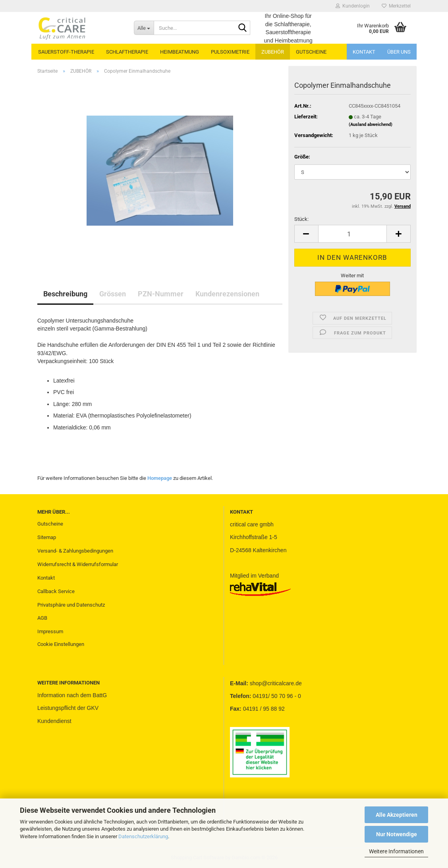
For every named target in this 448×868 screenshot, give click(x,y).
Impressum (50, 631)
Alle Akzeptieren (397, 815)
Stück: (301, 219)
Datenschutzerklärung (143, 836)
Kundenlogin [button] (353, 6)
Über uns (399, 52)
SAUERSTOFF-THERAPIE (66, 52)
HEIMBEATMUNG (180, 52)
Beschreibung (65, 294)
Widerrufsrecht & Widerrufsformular (78, 564)
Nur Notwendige (397, 834)
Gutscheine (50, 524)
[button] (306, 234)
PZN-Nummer (161, 294)
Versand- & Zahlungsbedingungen (75, 551)
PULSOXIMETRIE (230, 52)
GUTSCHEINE (311, 52)
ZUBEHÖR (273, 52)
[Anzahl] (352, 234)
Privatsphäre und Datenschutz (71, 605)
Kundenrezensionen (227, 294)
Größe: (302, 157)
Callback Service (56, 591)
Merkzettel (396, 6)
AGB (42, 618)
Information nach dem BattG (72, 695)
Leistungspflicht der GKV (68, 708)
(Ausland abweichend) (371, 125)
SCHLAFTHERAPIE (127, 52)
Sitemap (47, 537)
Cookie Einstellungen (61, 644)
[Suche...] (144, 28)
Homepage (160, 478)
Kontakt (364, 52)
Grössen (113, 294)
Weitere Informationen (396, 851)
